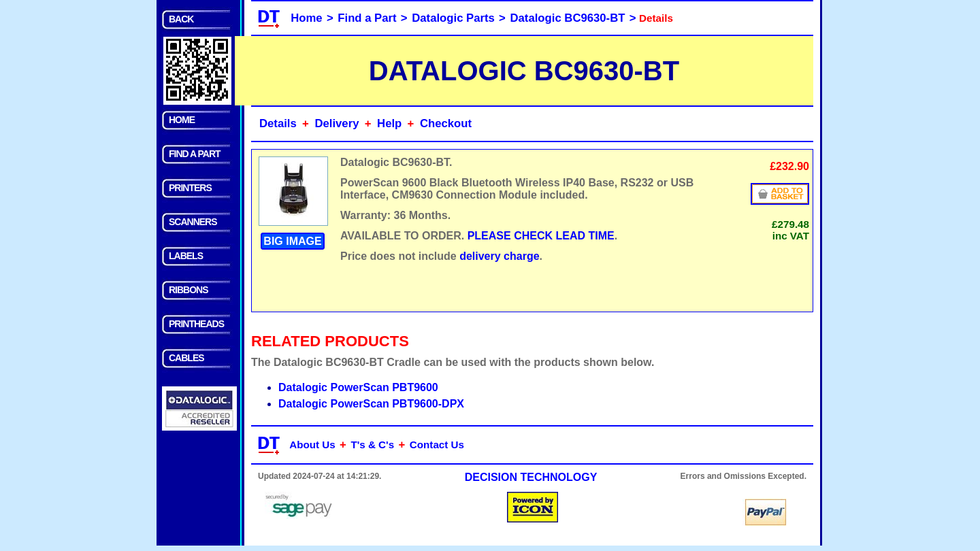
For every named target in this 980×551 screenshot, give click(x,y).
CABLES (186, 358)
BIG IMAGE (292, 241)
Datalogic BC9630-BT (568, 18)
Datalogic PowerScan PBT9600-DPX (371, 404)
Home (306, 18)
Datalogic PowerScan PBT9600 (358, 387)
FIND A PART (195, 154)
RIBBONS (189, 290)
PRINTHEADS (196, 324)
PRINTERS (190, 188)
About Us (312, 445)
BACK (181, 19)
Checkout (446, 123)
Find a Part (367, 18)
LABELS (186, 256)
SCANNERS (193, 222)
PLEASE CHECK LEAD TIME (541, 236)
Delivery (337, 123)
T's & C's (372, 445)
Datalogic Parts (453, 18)
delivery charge (499, 256)
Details (278, 123)
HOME (182, 120)
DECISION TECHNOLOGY (531, 477)
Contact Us (437, 445)
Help (389, 123)
